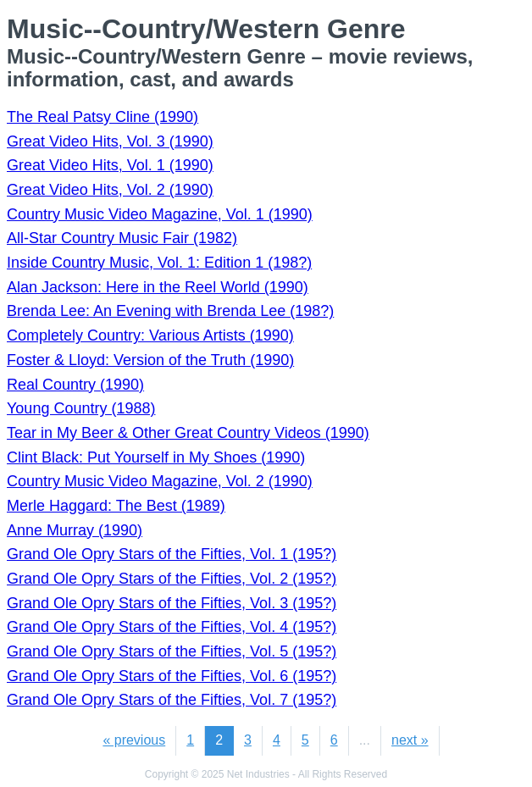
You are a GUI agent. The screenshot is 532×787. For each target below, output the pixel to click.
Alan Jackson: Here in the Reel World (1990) (158, 287)
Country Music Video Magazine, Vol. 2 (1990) (160, 481)
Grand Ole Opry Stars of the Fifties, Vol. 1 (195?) (172, 554)
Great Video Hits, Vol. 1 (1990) (110, 165)
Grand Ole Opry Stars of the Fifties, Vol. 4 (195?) (172, 627)
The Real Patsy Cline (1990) (103, 117)
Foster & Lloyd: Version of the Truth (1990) (150, 360)
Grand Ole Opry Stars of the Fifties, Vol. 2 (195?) (172, 579)
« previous (134, 740)
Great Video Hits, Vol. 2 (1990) (110, 190)
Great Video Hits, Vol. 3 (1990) (110, 141)
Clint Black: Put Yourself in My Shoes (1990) (156, 457)
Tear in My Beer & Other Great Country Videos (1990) (188, 433)
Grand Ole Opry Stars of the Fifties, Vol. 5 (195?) (172, 651)
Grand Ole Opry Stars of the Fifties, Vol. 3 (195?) (172, 603)
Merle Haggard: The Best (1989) (116, 506)
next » (410, 740)
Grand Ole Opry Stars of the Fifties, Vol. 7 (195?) (172, 700)
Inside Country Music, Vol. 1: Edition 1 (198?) (159, 263)
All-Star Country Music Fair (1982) (122, 238)
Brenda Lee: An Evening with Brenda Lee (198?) (170, 311)
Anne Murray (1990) (75, 530)
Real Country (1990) (75, 385)
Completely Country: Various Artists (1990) (150, 335)
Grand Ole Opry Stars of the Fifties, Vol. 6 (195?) (172, 676)
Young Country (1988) (81, 408)
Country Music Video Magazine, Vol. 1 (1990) (160, 214)
